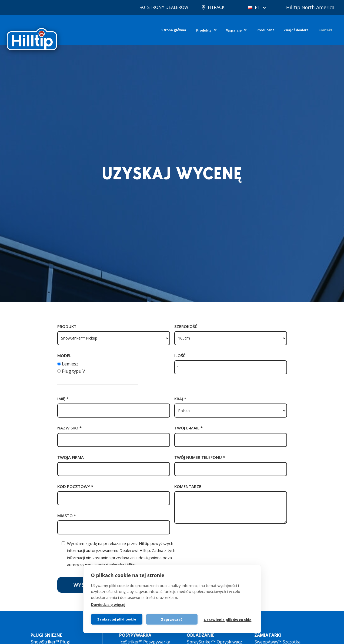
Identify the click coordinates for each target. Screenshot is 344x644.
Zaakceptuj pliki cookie (117, 619)
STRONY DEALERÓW (164, 7)
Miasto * (67, 516)
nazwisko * (69, 428)
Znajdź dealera (296, 30)
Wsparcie (234, 30)
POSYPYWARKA (135, 635)
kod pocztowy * (75, 486)
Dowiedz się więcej (108, 604)
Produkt (67, 326)
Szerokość (186, 326)
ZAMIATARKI (268, 635)
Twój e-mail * (188, 428)
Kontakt (325, 30)
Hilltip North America (310, 7)
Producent (265, 30)
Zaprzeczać (172, 619)
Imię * (63, 399)
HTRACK (213, 7)
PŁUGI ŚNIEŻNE (46, 635)
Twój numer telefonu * (200, 457)
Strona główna (174, 30)
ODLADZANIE (201, 635)
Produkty (204, 30)
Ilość (180, 355)
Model (64, 355)
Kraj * (180, 399)
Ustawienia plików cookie (228, 620)
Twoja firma (71, 457)
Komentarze (188, 486)
